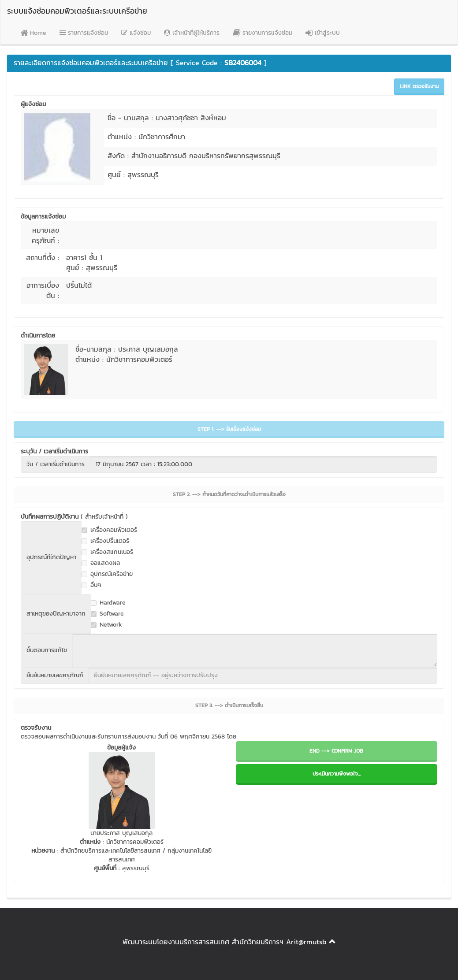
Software (107, 614)
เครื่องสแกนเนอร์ (107, 552)
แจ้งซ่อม (136, 33)
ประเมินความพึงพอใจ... (337, 774)
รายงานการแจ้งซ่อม (263, 33)
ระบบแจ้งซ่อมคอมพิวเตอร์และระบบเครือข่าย (77, 11)
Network (106, 625)
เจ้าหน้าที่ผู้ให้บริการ (192, 33)
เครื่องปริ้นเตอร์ (105, 541)
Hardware (108, 603)
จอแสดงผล (101, 563)
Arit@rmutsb (306, 942)
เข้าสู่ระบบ (323, 33)
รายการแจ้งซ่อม (84, 33)
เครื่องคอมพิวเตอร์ (109, 530)
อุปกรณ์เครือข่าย (107, 574)
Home (33, 33)
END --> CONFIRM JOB (336, 751)
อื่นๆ (91, 585)
